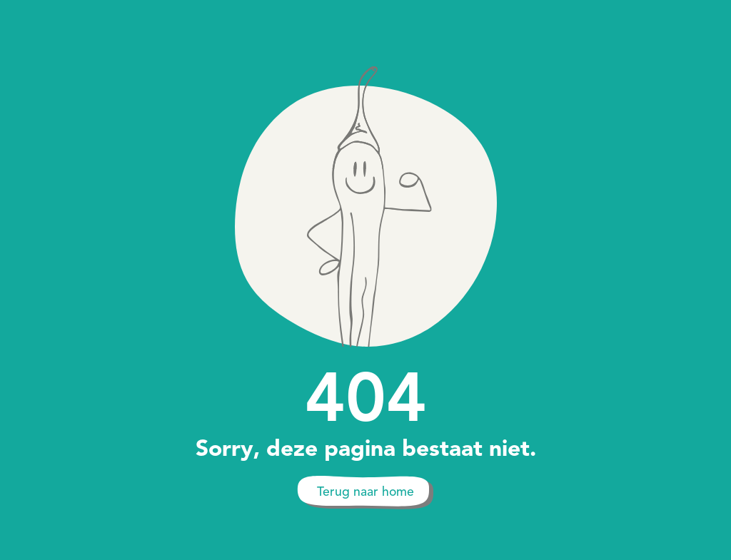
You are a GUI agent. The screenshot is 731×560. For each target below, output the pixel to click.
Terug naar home (365, 492)
